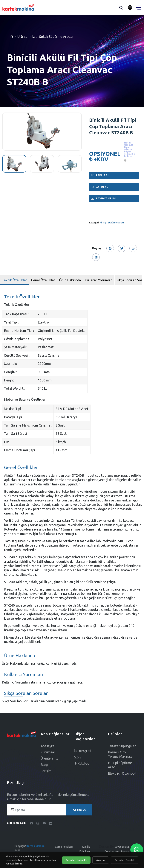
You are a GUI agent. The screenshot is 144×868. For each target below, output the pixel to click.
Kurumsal (48, 752)
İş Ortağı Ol (83, 751)
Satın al (100, 187)
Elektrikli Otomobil (122, 773)
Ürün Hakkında (70, 280)
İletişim (46, 771)
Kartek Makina (35, 846)
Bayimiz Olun (104, 198)
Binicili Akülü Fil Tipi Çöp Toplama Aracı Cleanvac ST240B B (113, 126)
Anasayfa (47, 746)
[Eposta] (50, 810)
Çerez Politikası (64, 847)
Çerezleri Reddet (125, 860)
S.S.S (78, 757)
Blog (44, 765)
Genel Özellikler (43, 280)
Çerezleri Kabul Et (76, 860)
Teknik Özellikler (14, 280)
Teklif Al (100, 175)
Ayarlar (101, 860)
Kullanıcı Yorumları (99, 280)
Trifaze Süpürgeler (122, 746)
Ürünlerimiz (26, 37)
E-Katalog (82, 763)
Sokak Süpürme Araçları (57, 37)
